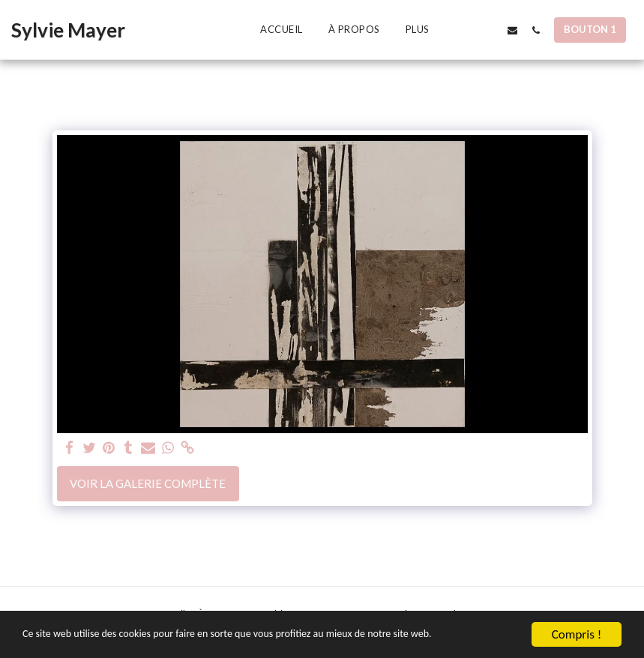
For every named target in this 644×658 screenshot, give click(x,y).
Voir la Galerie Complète (148, 483)
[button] (466, 30)
